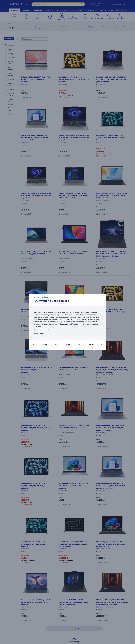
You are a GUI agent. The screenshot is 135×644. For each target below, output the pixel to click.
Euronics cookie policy (44, 330)
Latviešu (37, 297)
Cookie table (39, 333)
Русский (45, 297)
